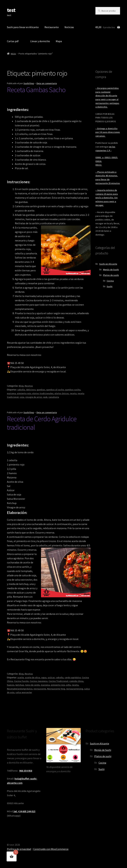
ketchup (20, 685)
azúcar (51, 677)
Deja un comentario (47, 83)
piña (68, 685)
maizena (45, 685)
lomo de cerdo (32, 685)
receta (73, 393)
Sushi (110, 286)
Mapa (59, 41)
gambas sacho (73, 390)
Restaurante (52, 27)
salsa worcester (24, 692)
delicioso (31, 390)
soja (22, 397)
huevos (11, 685)
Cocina (110, 281)
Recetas (29, 386)
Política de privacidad (19, 849)
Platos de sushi (111, 275)
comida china (76, 681)
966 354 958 (26, 771)
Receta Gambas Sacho (36, 90)
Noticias (69, 27)
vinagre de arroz (34, 397)
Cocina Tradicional (58, 681)
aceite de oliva (32, 677)
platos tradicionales (43, 393)
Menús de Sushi (111, 270)
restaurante (40, 689)
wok (45, 397)
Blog (21, 386)
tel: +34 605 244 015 (24, 811)
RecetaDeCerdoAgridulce (20, 689)
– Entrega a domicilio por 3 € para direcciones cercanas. (108, 132)
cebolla (21, 390)
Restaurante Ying (56, 689)
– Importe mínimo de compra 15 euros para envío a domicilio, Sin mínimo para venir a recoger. (107, 198)
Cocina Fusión (21, 681)
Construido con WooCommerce (51, 849)
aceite (21, 677)
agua (44, 677)
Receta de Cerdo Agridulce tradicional (42, 423)
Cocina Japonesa (39, 681)
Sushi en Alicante (108, 264)
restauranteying (75, 689)
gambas (41, 390)
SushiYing (29, 83)
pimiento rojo (24, 393)
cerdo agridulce (73, 677)
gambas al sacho (55, 390)
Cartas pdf (13, 41)
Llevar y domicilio (40, 41)
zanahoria (54, 397)
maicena (11, 393)
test (11, 10)
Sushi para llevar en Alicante (23, 27)
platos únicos (62, 393)
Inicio (13, 54)
